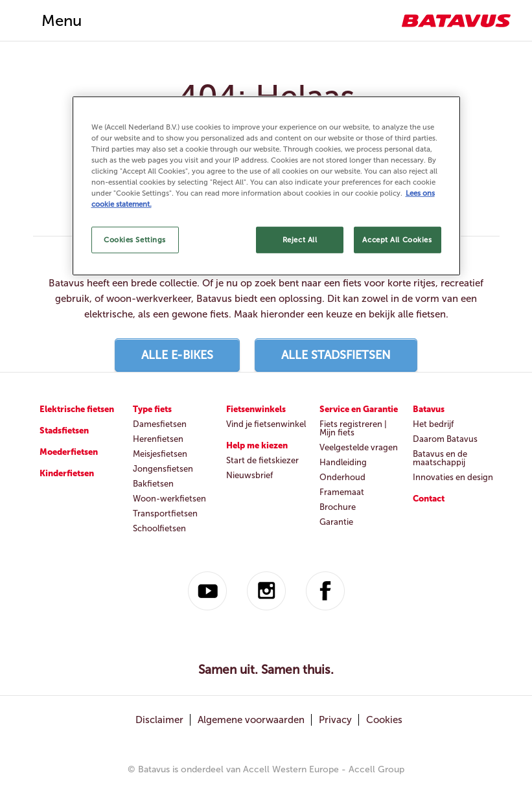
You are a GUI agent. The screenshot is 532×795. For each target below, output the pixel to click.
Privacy (335, 720)
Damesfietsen (160, 424)
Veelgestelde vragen (359, 447)
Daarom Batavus (445, 439)
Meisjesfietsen (160, 454)
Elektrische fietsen (77, 409)
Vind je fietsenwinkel (266, 424)
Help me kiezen (257, 445)
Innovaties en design (453, 477)
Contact (429, 499)
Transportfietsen (165, 513)
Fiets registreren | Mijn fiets (353, 428)
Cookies (384, 720)
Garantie (336, 522)
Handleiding (343, 462)
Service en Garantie (359, 409)
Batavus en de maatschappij (440, 458)
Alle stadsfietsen (336, 355)
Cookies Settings (135, 239)
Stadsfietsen (64, 431)
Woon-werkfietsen (169, 499)
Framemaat (342, 492)
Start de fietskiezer (262, 460)
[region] (266, 186)
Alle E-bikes (177, 355)
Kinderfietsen (67, 473)
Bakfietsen (153, 484)
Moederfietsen (69, 452)
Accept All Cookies (397, 239)
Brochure (338, 507)
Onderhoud (342, 477)
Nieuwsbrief (249, 475)
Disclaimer (159, 720)
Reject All (300, 239)
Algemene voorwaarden (251, 720)
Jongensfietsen (163, 469)
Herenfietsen (158, 439)
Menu (62, 20)
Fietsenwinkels (256, 409)
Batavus (429, 409)
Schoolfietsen (159, 528)
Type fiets (152, 409)
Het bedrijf (433, 424)
